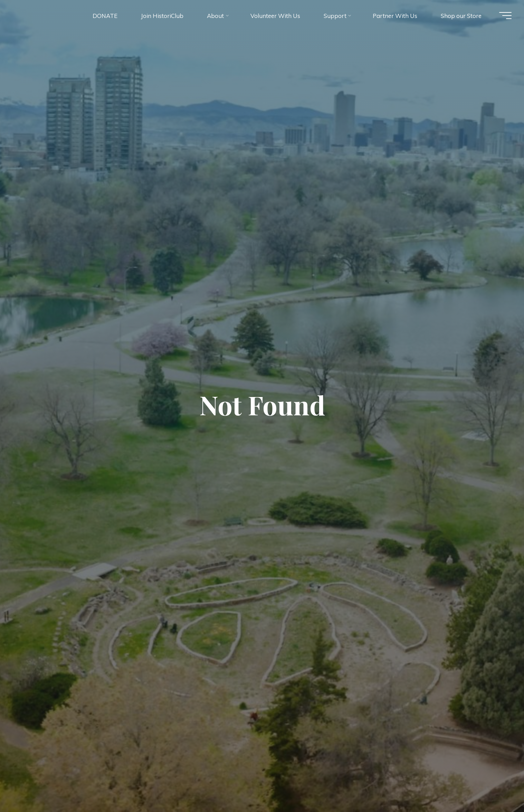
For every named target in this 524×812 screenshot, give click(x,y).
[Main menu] (503, 17)
